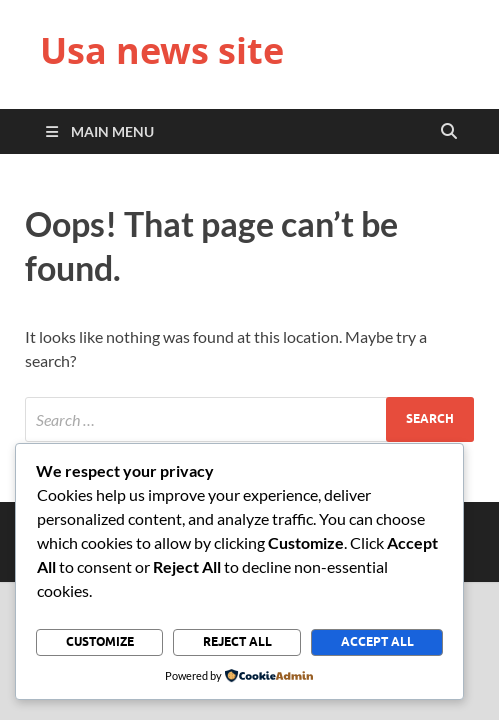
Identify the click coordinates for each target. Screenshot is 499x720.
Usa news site (162, 50)
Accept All (377, 641)
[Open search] (449, 132)
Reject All (237, 641)
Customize (100, 641)
